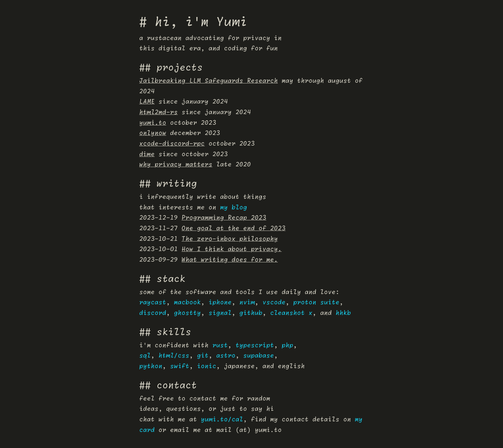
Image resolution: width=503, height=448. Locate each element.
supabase (259, 356)
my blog (234, 208)
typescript (255, 346)
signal (220, 313)
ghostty (187, 313)
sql (145, 356)
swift (180, 366)
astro (226, 356)
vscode (274, 303)
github (251, 313)
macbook (187, 303)
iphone (220, 303)
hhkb (343, 313)
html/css (174, 356)
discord (153, 313)
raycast (153, 303)
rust (220, 346)
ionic (207, 366)
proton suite (316, 303)
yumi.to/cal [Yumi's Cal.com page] (222, 420)
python (151, 366)
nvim (247, 303)
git (203, 356)
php (287, 346)
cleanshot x (291, 313)
